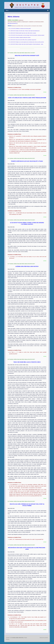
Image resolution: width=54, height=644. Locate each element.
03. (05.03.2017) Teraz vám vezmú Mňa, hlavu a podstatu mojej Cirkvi (23, 40)
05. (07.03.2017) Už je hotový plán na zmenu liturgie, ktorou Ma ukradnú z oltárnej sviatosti (27, 35)
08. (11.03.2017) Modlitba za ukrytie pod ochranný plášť (20, 29)
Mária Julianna (14, 17)
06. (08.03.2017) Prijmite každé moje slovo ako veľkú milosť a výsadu (23, 33)
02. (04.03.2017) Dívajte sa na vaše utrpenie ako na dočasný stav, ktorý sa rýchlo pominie (27, 42)
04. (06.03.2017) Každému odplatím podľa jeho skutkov (20, 37)
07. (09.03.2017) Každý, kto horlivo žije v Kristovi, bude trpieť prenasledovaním (24, 31)
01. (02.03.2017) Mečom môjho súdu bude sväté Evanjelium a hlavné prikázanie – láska (26, 44)
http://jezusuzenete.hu (12, 23)
